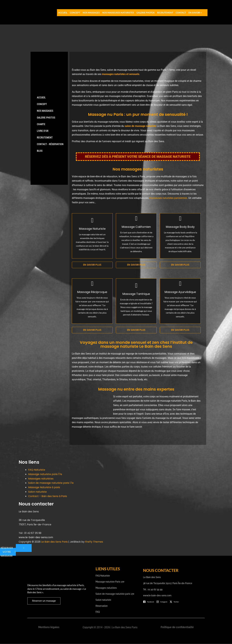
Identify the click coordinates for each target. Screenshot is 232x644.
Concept (75, 13)
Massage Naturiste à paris (44, 487)
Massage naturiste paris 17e (45, 475)
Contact (181, 13)
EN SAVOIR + (195, 13)
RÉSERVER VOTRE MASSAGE (8, 551)
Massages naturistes (41, 479)
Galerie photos (146, 13)
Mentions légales (49, 627)
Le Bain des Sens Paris (55, 541)
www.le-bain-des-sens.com (36, 537)
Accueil (63, 13)
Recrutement (165, 13)
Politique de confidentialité (177, 627)
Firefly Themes (94, 541)
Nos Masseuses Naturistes (118, 13)
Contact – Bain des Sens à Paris (48, 496)
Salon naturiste (38, 492)
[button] (197, 13)
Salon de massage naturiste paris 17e (51, 483)
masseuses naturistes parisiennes (168, 199)
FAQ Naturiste (37, 470)
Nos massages (91, 13)
